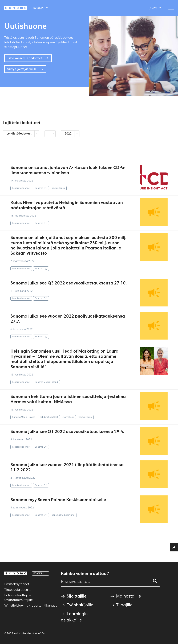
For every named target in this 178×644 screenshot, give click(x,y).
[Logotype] (16, 8)
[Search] (155, 581)
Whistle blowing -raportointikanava (31, 605)
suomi (154, 8)
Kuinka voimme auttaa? (85, 574)
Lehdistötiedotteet (19, 134)
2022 (68, 134)
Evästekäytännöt (17, 584)
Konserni (39, 8)
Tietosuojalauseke (18, 590)
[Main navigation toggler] (170, 8)
